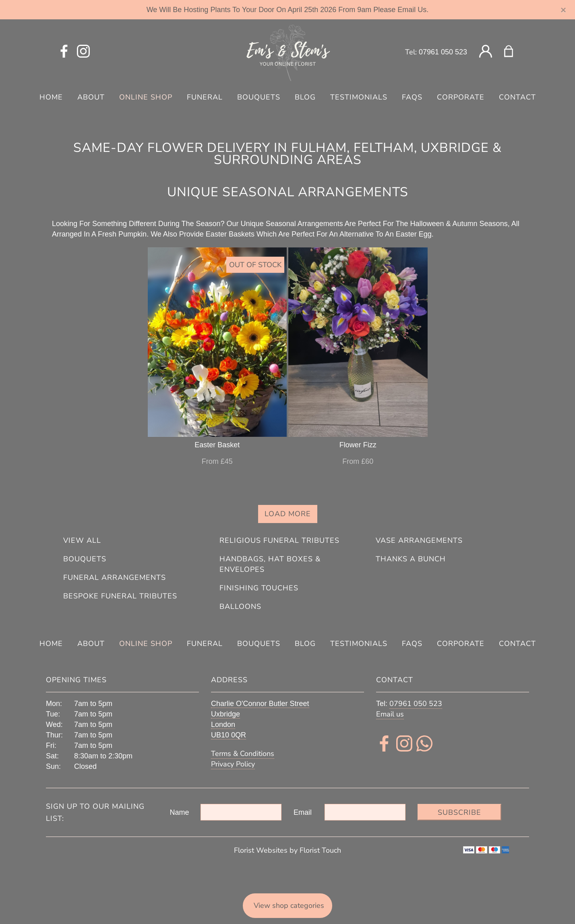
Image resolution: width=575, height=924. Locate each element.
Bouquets (85, 559)
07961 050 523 (443, 52)
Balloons (240, 606)
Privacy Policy (233, 764)
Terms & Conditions (243, 754)
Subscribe (459, 812)
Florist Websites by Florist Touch (287, 850)
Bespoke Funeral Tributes (120, 596)
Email (303, 812)
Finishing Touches (259, 588)
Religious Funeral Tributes (279, 540)
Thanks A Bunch (411, 559)
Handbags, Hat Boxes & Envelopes (270, 564)
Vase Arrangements (419, 540)
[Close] (564, 10)
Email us (390, 714)
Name (180, 812)
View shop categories (289, 905)
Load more (288, 514)
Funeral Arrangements (115, 577)
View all (82, 540)
